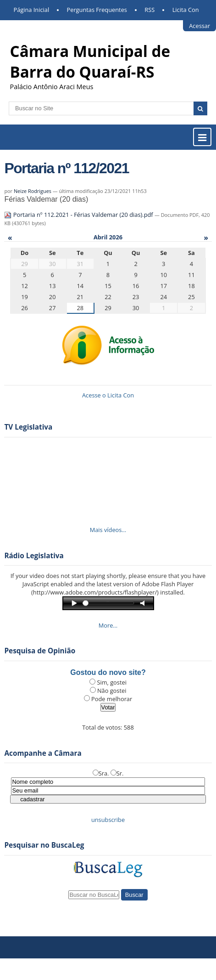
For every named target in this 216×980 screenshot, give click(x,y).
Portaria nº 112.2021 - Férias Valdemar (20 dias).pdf (79, 215)
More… (108, 625)
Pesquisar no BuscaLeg (44, 845)
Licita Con (186, 10)
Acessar (199, 26)
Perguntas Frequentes (97, 10)
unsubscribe (108, 820)
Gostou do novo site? (108, 672)
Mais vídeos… (108, 530)
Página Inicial (32, 10)
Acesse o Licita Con (108, 395)
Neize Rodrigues (33, 191)
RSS (150, 10)
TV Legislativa (28, 427)
